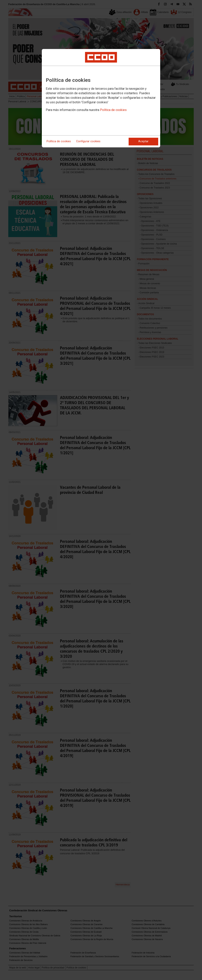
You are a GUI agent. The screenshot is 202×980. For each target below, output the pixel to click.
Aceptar (143, 141)
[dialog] (101, 98)
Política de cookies (113, 110)
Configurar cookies (88, 141)
